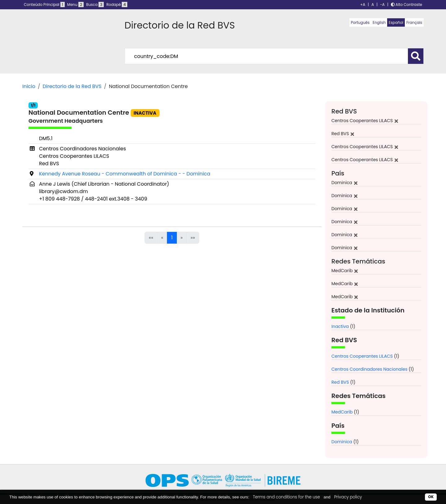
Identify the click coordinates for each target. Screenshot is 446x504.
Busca (95, 4)
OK (431, 497)
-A (382, 4)
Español (396, 22)
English (379, 22)
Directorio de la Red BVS (72, 86)
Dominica (342, 442)
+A (363, 4)
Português (360, 22)
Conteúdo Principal (44, 4)
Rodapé (117, 4)
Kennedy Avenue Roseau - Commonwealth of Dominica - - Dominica (125, 174)
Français (414, 22)
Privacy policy (348, 497)
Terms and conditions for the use (286, 497)
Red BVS (340, 382)
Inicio (29, 86)
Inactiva (340, 326)
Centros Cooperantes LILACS (362, 356)
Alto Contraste (407, 4)
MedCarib (342, 412)
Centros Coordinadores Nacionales (369, 369)
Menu (75, 4)
